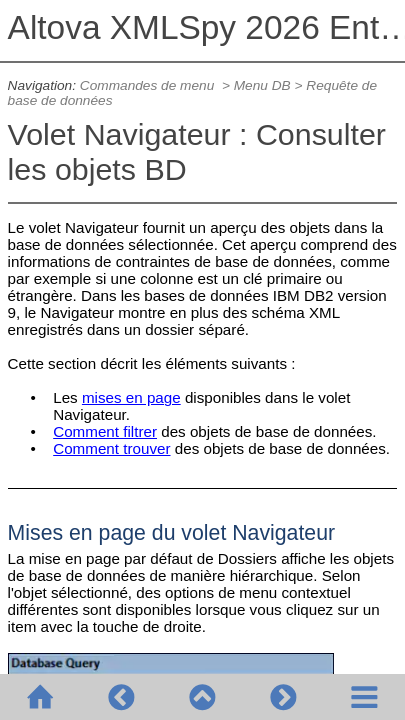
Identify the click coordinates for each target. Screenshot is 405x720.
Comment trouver (111, 448)
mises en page (131, 397)
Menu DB (262, 85)
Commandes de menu (149, 85)
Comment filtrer (105, 431)
